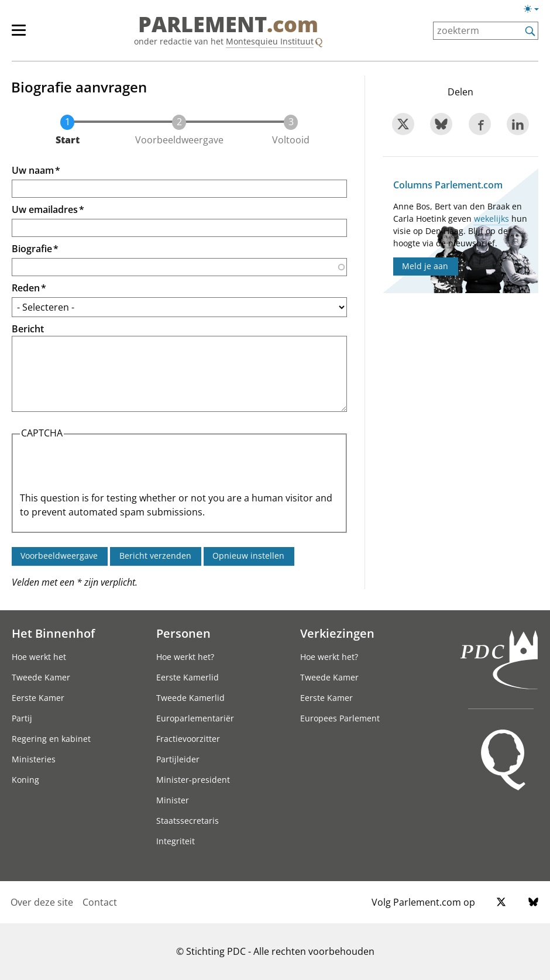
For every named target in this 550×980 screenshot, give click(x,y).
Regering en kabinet (51, 739)
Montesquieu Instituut (270, 41)
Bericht (28, 329)
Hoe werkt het (39, 657)
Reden (26, 288)
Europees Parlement (340, 718)
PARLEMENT (228, 25)
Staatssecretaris (188, 821)
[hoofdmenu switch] (19, 35)
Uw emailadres (45, 209)
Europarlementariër (195, 718)
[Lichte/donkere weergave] (535, 11)
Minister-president (193, 780)
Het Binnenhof (53, 633)
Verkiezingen (337, 633)
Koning (25, 780)
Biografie (32, 249)
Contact (100, 902)
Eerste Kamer (38, 698)
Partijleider (178, 759)
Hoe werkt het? (185, 657)
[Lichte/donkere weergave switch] (535, 9)
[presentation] (109, 468)
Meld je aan (425, 266)
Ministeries (34, 759)
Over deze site (42, 902)
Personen (183, 633)
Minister (173, 800)
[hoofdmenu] (25, 35)
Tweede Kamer (41, 677)
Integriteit (176, 841)
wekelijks (491, 219)
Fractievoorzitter (188, 739)
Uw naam (33, 170)
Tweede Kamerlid (190, 698)
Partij (22, 718)
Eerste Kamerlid (188, 677)
